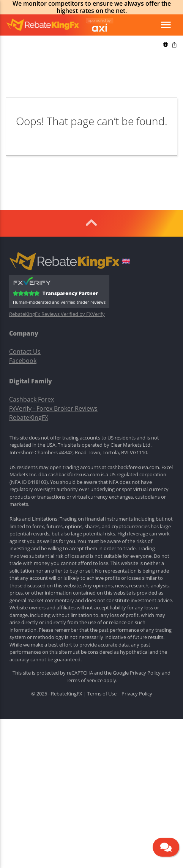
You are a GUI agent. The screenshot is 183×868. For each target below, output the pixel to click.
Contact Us (25, 352)
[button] (126, 262)
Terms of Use (102, 694)
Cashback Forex (32, 399)
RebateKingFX (29, 418)
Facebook (23, 361)
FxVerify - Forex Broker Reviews (53, 408)
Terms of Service (84, 680)
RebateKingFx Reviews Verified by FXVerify (57, 314)
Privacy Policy (145, 673)
